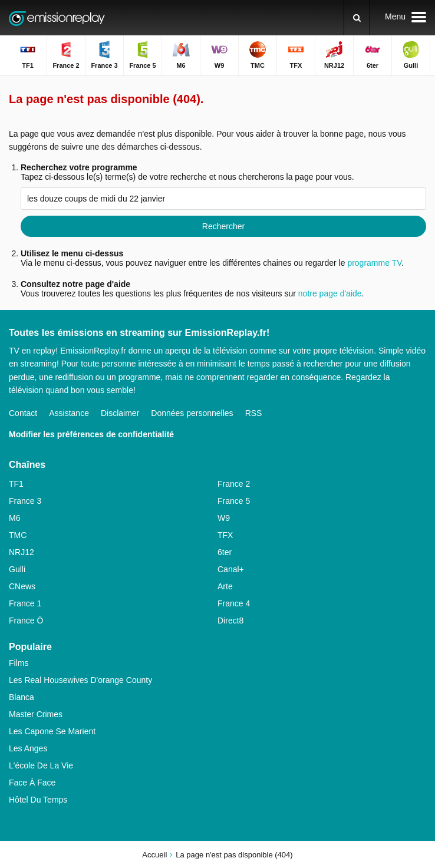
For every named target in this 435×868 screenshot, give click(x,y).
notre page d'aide (329, 293)
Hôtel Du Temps (38, 800)
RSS (254, 413)
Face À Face (32, 783)
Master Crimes (36, 714)
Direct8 (230, 621)
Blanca (22, 697)
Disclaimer (120, 413)
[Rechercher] (357, 18)
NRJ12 (22, 552)
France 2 (234, 484)
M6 (14, 518)
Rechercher (223, 226)
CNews (22, 586)
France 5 (234, 501)
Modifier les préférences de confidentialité (91, 434)
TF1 (16, 484)
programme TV (374, 263)
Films (19, 663)
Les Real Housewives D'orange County (80, 680)
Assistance (69, 413)
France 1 (25, 603)
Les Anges (28, 748)
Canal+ (231, 569)
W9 (224, 518)
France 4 (234, 603)
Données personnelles (192, 413)
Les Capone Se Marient (52, 731)
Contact (23, 413)
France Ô (26, 621)
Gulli (17, 569)
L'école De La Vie (41, 765)
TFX (225, 535)
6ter (225, 552)
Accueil (154, 855)
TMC (18, 535)
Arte (225, 586)
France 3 (25, 501)
